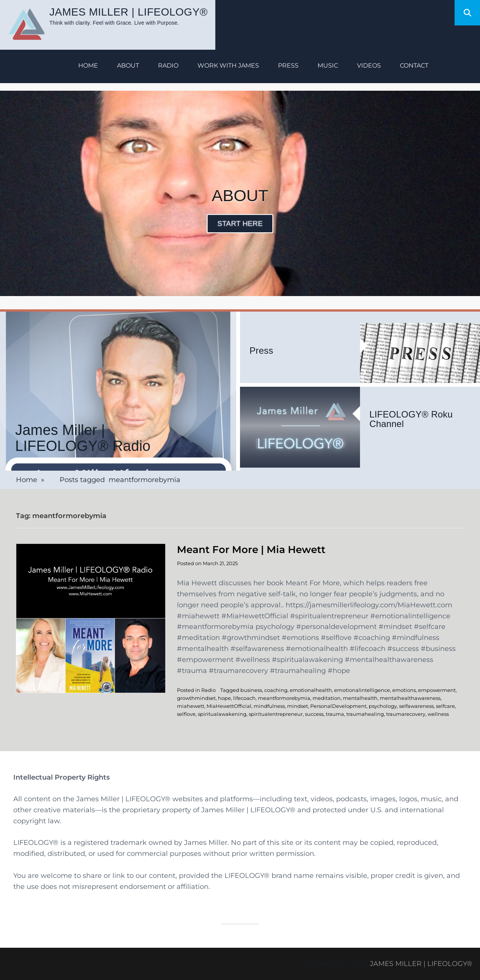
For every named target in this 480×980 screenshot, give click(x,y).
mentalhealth (360, 698)
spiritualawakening (222, 714)
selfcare (445, 706)
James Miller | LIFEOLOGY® (129, 12)
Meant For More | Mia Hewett (251, 550)
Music (328, 65)
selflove (186, 714)
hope (224, 698)
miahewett (191, 706)
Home (88, 65)
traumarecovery (406, 714)
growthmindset (196, 698)
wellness (438, 714)
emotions (404, 690)
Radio (168, 65)
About (128, 65)
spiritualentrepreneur (276, 714)
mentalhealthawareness (410, 698)
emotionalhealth (311, 690)
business (251, 690)
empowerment (437, 690)
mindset (298, 706)
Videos (369, 65)
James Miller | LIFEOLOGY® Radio (83, 438)
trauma (335, 714)
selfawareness (416, 706)
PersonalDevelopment (338, 706)
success (314, 714)
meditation (327, 698)
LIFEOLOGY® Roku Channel (411, 419)
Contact (414, 65)
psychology (383, 706)
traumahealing (365, 714)
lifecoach (244, 698)
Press (288, 65)
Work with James (228, 65)
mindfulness (269, 706)
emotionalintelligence (362, 690)
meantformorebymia (284, 698)
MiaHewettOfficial (229, 706)
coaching (276, 690)
